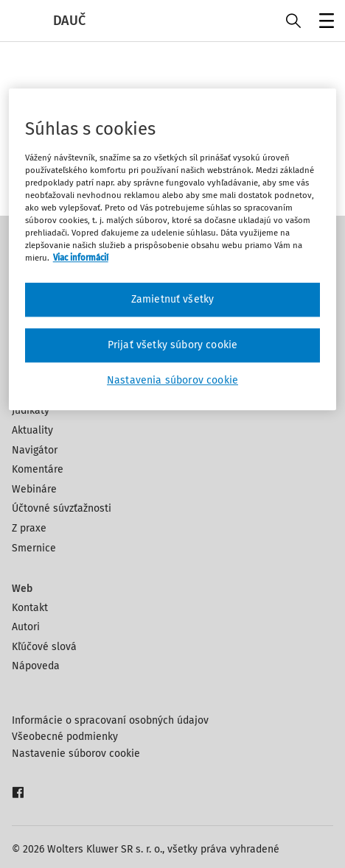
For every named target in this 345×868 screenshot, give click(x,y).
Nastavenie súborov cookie (76, 754)
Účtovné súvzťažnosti (62, 508)
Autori (26, 627)
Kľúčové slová (44, 647)
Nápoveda (36, 666)
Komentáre (38, 469)
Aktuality (32, 430)
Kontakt (30, 608)
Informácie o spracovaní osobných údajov (110, 720)
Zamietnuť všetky (173, 300)
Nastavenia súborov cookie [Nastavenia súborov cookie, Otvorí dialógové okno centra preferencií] (172, 380)
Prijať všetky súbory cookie (172, 345)
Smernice (34, 548)
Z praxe (29, 528)
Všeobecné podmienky (65, 737)
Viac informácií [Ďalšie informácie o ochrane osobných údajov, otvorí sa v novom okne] (81, 258)
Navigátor (35, 450)
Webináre (34, 489)
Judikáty (31, 410)
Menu (324, 22)
